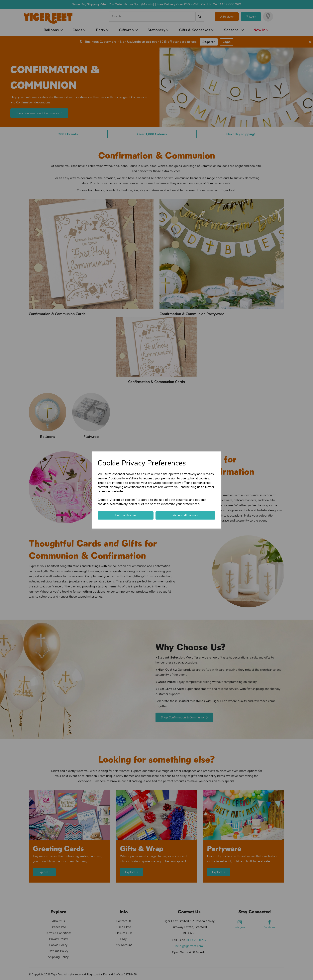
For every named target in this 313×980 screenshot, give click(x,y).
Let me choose (125, 515)
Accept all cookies (185, 515)
